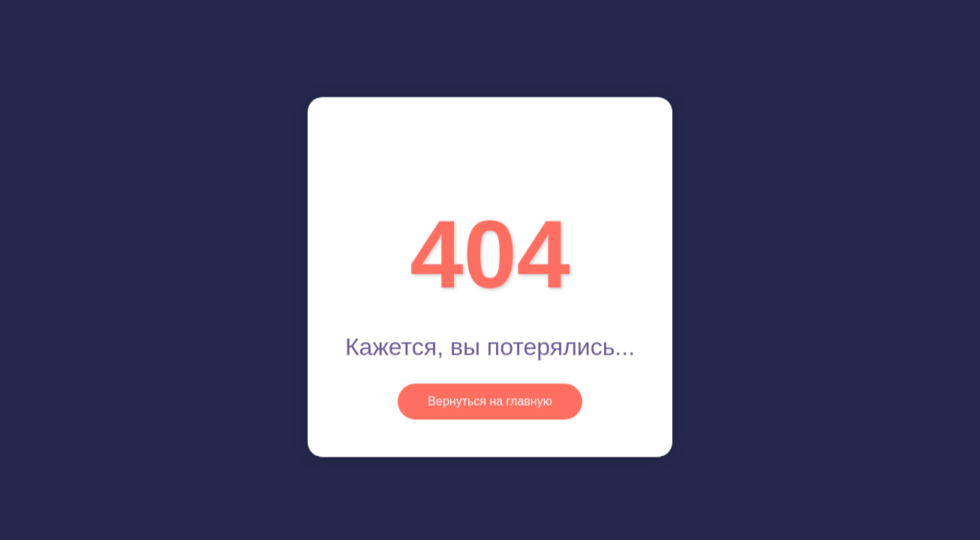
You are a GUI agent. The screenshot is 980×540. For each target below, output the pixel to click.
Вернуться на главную (490, 401)
